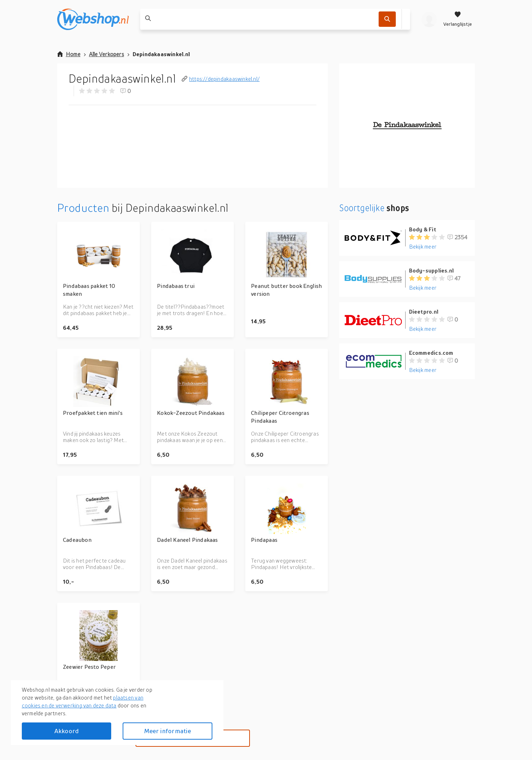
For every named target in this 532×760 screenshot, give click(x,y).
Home (69, 54)
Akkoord (66, 731)
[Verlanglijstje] (458, 19)
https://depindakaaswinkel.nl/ (221, 79)
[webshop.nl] (93, 19)
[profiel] (429, 19)
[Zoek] (387, 19)
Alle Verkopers (107, 54)
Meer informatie (168, 731)
